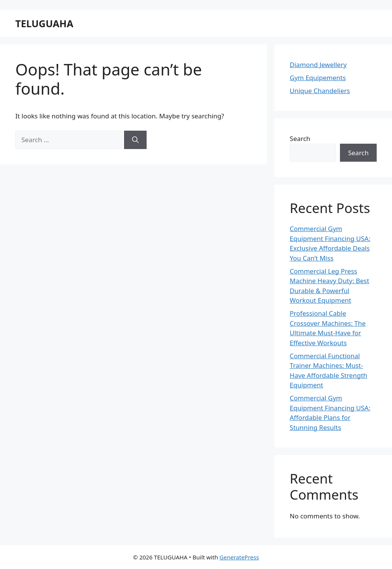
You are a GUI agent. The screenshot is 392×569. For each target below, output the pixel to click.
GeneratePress (239, 557)
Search (300, 139)
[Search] (135, 140)
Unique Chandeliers (320, 91)
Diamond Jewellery (318, 65)
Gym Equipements (318, 78)
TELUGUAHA (44, 23)
